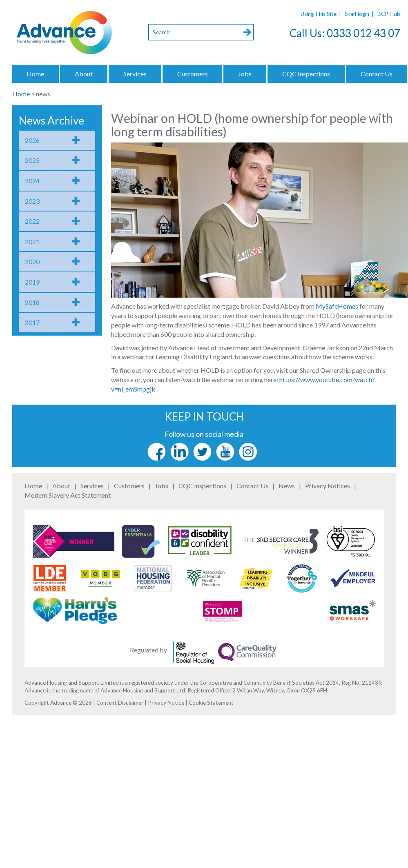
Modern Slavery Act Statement (68, 495)
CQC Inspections (306, 74)
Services (135, 74)
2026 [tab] (32, 140)
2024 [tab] (32, 181)
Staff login (357, 14)
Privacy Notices (328, 486)
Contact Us (252, 486)
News (287, 486)
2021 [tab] (32, 241)
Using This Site (319, 14)
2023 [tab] (32, 201)
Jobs (245, 74)
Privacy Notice (166, 703)
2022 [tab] (32, 221)
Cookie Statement (211, 703)
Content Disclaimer (120, 703)
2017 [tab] (32, 322)
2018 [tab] (32, 302)
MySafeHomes (337, 306)
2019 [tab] (32, 282)
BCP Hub (389, 14)
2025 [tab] (32, 160)
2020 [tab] (32, 262)
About (84, 74)
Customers (193, 74)
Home (35, 74)
